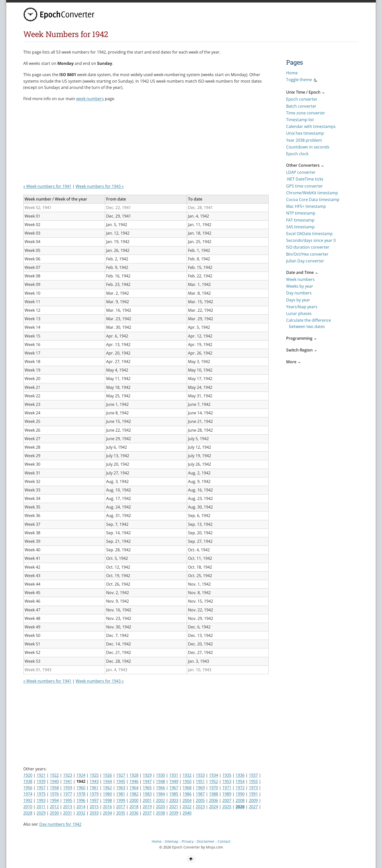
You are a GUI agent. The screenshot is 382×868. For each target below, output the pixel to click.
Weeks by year (300, 286)
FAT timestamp (300, 220)
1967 (174, 788)
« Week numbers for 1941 (47, 186)
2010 (28, 807)
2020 (160, 807)
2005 (200, 800)
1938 (28, 781)
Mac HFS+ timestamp (306, 206)
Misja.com (215, 847)
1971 (227, 788)
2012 (54, 807)
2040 (187, 813)
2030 (54, 813)
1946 (134, 781)
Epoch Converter (186, 847)
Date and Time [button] (302, 272)
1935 (227, 775)
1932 (187, 775)
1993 (41, 800)
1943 (94, 781)
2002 (160, 800)
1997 (94, 800)
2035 (121, 813)
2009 (253, 800)
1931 (174, 775)
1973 (253, 788)
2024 (214, 807)
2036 (134, 813)
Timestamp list (300, 120)
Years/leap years (302, 307)
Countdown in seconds (308, 147)
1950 (187, 781)
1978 (81, 794)
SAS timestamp (300, 227)
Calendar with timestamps (311, 126)
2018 (134, 807)
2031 (68, 813)
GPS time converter (305, 186)
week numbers (90, 99)
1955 (253, 781)
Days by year (298, 300)
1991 (253, 794)
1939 (41, 781)
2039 (174, 813)
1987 (200, 794)
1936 (240, 775)
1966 (160, 788)
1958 (54, 788)
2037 (147, 813)
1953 (227, 781)
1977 (68, 794)
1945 (121, 781)
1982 (134, 794)
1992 (28, 800)
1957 (41, 788)
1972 (240, 788)
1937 (253, 775)
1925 (94, 775)
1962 (107, 788)
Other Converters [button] (305, 165)
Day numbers (299, 293)
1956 (28, 788)
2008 (240, 800)
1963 (121, 788)
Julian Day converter (305, 261)
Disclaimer (206, 841)
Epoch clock (297, 154)
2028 (28, 813)
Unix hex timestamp (305, 133)
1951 (200, 781)
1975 (41, 794)
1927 (121, 775)
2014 (81, 807)
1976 (54, 794)
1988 (214, 794)
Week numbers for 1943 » (100, 186)
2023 (200, 807)
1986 (187, 794)
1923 (68, 775)
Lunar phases (299, 313)
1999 (121, 800)
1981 (121, 794)
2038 (160, 813)
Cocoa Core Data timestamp (313, 200)
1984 (160, 794)
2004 (187, 800)
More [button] (294, 362)
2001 (147, 800)
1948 (160, 781)
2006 (214, 800)
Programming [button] (302, 338)
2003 (174, 800)
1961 (94, 788)
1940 (54, 781)
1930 (160, 775)
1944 (107, 781)
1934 (214, 775)
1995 (68, 800)
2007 (227, 800)
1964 (134, 788)
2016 (107, 807)
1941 (68, 781)
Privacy (188, 841)
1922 (54, 775)
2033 (94, 813)
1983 (147, 794)
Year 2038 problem (304, 140)
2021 (174, 807)
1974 (28, 794)
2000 (134, 800)
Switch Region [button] (302, 350)
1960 (81, 788)
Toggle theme (302, 80)
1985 (174, 794)
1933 (200, 775)
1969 (200, 788)
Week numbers (300, 279)
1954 (240, 781)
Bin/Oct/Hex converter (307, 254)
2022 (187, 807)
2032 (81, 813)
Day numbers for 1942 (60, 824)
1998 (107, 800)
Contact (224, 841)
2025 (227, 807)
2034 (107, 813)
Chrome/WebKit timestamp (312, 193)
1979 (94, 794)
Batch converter (301, 106)
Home (292, 73)
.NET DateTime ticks (305, 179)
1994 (54, 800)
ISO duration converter (308, 247)
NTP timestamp (301, 213)
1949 (174, 781)
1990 (240, 794)
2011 (41, 807)
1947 (147, 781)
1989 (227, 794)
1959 (68, 788)
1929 (147, 775)
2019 (147, 807)
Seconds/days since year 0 (311, 240)
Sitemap (172, 841)
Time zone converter (306, 113)
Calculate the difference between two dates (309, 323)
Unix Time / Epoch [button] (306, 92)
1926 (107, 775)
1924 (81, 775)
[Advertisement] (145, 144)
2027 (253, 807)
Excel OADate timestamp (309, 234)
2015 (94, 807)
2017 (121, 807)
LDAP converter (301, 172)
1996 (81, 800)
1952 (214, 781)
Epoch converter (302, 99)
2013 (68, 807)
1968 (187, 788)
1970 (214, 788)
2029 (41, 813)
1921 (41, 775)
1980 (107, 794)
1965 (147, 788)
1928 (134, 775)
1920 (28, 775)
